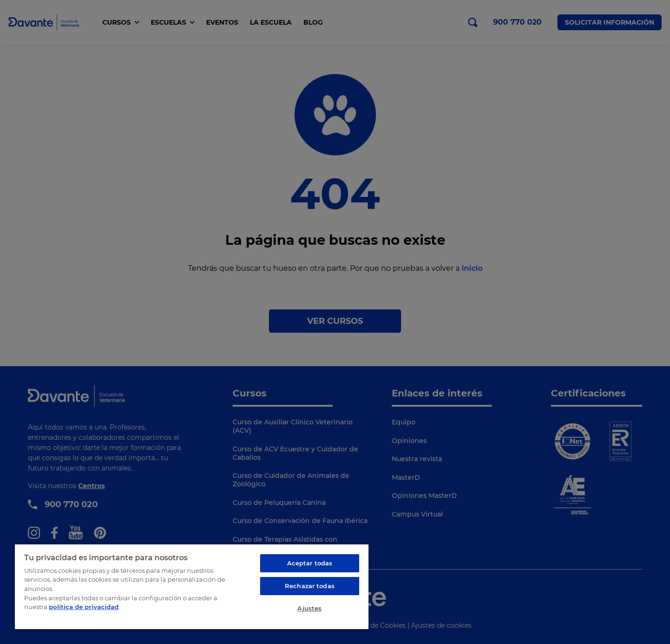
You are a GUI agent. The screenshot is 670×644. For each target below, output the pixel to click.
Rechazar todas (310, 586)
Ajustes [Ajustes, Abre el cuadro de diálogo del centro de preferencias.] (309, 608)
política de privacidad (84, 607)
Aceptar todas (310, 563)
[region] (192, 586)
